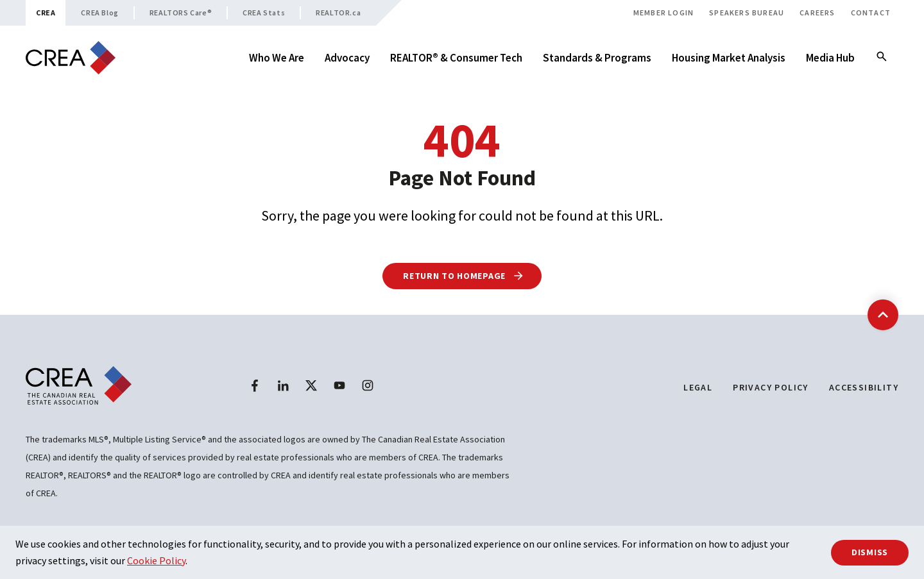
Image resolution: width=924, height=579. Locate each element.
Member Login (663, 13)
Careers (817, 13)
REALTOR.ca (338, 13)
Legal (698, 387)
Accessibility (864, 387)
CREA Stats (264, 13)
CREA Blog (99, 13)
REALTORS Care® (181, 13)
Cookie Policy (156, 560)
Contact (871, 13)
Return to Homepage (464, 276)
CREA (46, 13)
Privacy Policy (771, 387)
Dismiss (870, 552)
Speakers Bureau (747, 13)
